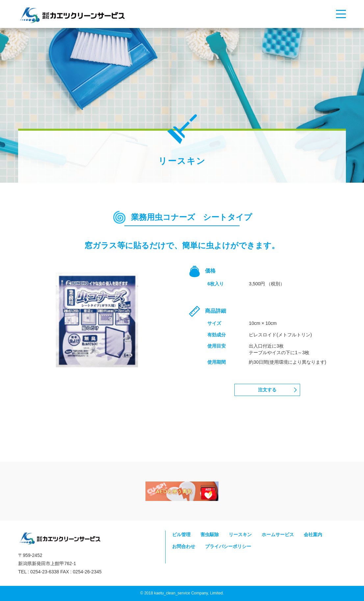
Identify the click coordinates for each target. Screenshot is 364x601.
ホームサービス (278, 535)
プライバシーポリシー (228, 546)
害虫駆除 (210, 535)
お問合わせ (184, 546)
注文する (267, 390)
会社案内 (313, 535)
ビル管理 (181, 535)
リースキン (240, 535)
